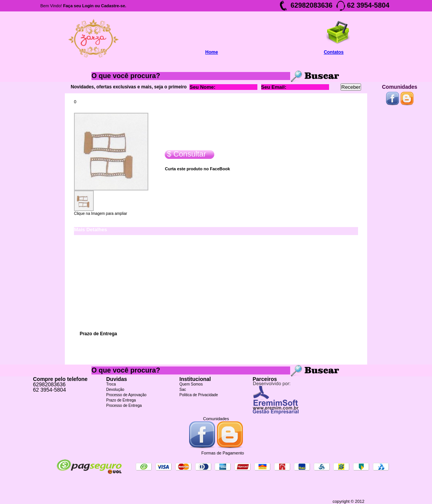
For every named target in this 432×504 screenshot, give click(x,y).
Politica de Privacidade (199, 395)
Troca (111, 384)
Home (211, 52)
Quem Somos (191, 384)
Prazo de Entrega (121, 400)
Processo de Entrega (124, 406)
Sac (183, 390)
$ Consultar (185, 154)
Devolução (115, 390)
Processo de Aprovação (127, 395)
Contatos (334, 52)
